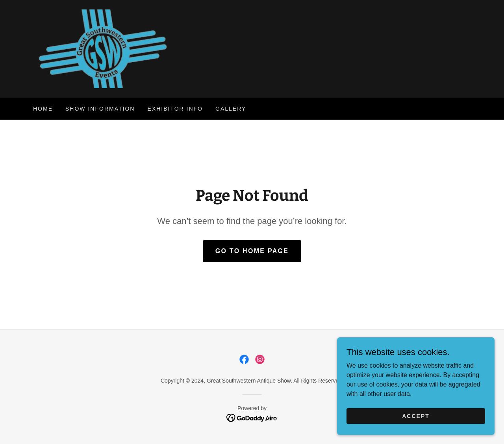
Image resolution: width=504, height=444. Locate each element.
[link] (101, 48)
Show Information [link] (100, 109)
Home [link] (43, 109)
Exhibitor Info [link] (175, 109)
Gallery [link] (231, 109)
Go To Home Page (252, 251)
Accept (416, 416)
